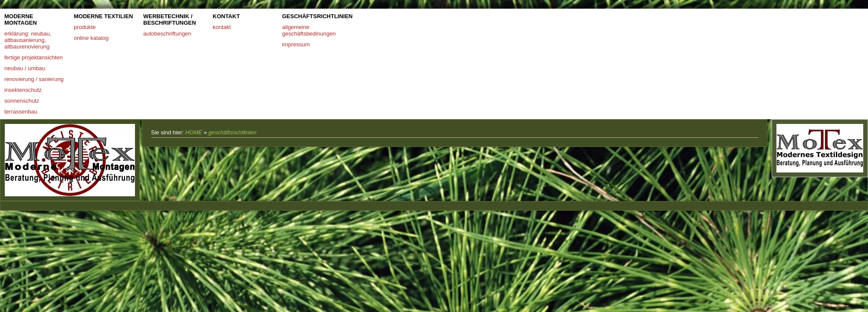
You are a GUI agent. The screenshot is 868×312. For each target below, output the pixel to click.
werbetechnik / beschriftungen (169, 19)
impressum (296, 44)
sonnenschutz (22, 101)
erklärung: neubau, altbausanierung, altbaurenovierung (28, 40)
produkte (85, 27)
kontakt (226, 16)
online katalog (91, 38)
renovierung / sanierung (34, 79)
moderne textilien (104, 16)
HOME (194, 132)
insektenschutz (23, 90)
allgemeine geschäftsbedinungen (309, 30)
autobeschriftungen (167, 34)
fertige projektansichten (33, 57)
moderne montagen (21, 19)
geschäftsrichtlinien (315, 16)
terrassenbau (21, 112)
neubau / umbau (25, 68)
